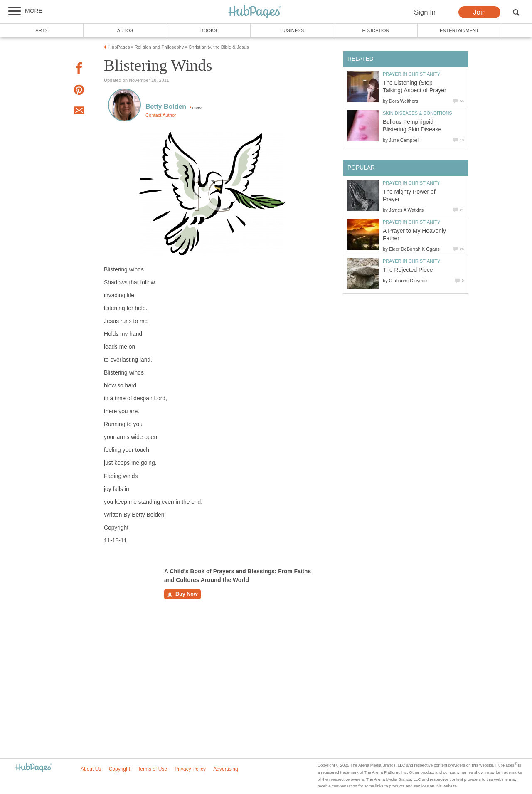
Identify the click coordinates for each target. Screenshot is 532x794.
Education (376, 30)
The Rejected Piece (408, 270)
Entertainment (459, 30)
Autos (125, 30)
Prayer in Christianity (411, 74)
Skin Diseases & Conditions (417, 113)
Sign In (425, 12)
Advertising (225, 769)
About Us (91, 769)
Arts (42, 30)
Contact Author (161, 115)
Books (209, 30)
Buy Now (182, 594)
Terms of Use (152, 769)
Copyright (119, 769)
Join (479, 12)
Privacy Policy (190, 769)
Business (292, 30)
